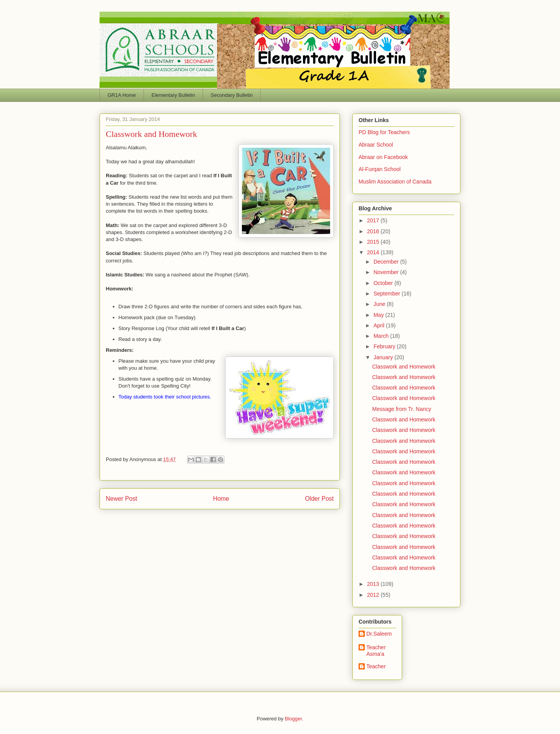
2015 (374, 242)
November (387, 272)
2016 (374, 231)
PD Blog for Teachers (384, 132)
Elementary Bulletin (173, 95)
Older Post (319, 499)
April (380, 325)
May (379, 315)
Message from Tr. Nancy (402, 409)
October (384, 283)
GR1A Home (122, 95)
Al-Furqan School (380, 169)
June (380, 304)
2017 (374, 220)
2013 (374, 584)
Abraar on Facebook (383, 157)
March (382, 336)
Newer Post (122, 499)
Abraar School (376, 145)
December (387, 262)
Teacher (376, 666)
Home (221, 499)
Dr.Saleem (379, 634)
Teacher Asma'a (376, 651)
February (385, 346)
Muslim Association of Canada (395, 182)
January (384, 357)
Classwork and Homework (404, 367)
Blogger (293, 719)
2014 (374, 252)
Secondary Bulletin (231, 95)
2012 (374, 595)
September (387, 294)
